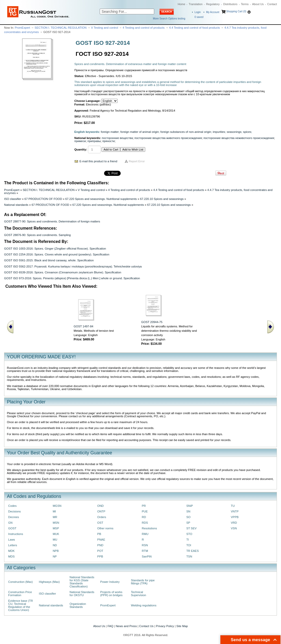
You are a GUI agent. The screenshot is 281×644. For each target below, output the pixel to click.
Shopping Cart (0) (236, 11)
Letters (13, 545)
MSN (56, 523)
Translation (196, 4)
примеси (80, 141)
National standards (16, 205)
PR (144, 506)
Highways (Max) (49, 582)
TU (233, 506)
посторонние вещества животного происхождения (168, 138)
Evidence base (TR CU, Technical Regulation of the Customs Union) (21, 605)
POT (100, 551)
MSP (56, 528)
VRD (234, 523)
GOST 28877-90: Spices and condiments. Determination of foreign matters (52, 221)
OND (100, 506)
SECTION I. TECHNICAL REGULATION (60, 28)
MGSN (57, 506)
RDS (145, 523)
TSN (189, 556)
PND (100, 545)
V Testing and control (105, 28)
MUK (56, 534)
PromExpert (23, 28)
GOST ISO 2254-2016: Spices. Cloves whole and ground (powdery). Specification (57, 254)
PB (99, 534)
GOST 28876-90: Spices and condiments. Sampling (37, 235)
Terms (245, 4)
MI (54, 511)
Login (198, 12)
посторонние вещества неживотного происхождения (239, 138)
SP (188, 523)
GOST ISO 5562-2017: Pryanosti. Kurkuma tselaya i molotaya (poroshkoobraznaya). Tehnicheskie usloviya (73, 266)
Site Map (182, 626)
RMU (145, 534)
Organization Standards (78, 605)
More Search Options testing (169, 19)
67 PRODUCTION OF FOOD (43, 199)
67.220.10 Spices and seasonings (162, 199)
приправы (94, 141)
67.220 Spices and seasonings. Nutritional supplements (101, 199)
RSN (145, 545)
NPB (56, 551)
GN (10, 523)
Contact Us (146, 626)
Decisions (14, 511)
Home (181, 4)
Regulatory (213, 4)
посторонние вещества (117, 138)
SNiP (190, 506)
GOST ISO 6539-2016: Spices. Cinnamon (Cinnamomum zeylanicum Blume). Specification (63, 272)
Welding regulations (144, 605)
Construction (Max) (20, 582)
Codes (12, 506)
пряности (108, 141)
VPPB (235, 517)
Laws (12, 540)
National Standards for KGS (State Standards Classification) (82, 582)
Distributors (230, 4)
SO (188, 517)
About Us (258, 4)
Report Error (137, 161)
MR (55, 517)
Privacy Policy (165, 626)
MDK (11, 551)
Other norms (105, 528)
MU (55, 540)
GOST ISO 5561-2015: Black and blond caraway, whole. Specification (49, 260)
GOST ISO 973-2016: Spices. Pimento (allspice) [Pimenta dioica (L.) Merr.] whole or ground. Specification (72, 278)
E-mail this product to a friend (98, 161)
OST (100, 523)
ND (55, 545)
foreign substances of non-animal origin (186, 132)
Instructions (16, 534)
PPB (100, 556)
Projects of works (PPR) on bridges (111, 594)
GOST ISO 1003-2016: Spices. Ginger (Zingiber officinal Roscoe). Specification (55, 249)
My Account (213, 12)
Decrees (14, 517)
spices (247, 132)
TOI (189, 545)
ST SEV (192, 528)
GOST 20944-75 (152, 322)
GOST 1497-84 (83, 326)
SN (188, 511)
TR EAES (193, 551)
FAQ (110, 626)
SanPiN (147, 556)
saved (199, 17)
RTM (145, 551)
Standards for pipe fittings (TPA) (143, 582)
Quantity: (81, 149)
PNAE (101, 540)
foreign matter (110, 132)
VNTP (235, 511)
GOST (12, 528)
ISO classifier (13, 199)
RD (144, 517)
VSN (234, 528)
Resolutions (149, 528)
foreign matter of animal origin (140, 132)
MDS (11, 556)
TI (188, 540)
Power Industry (110, 582)
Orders (102, 517)
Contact (272, 4)
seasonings (234, 132)
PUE (145, 511)
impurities (219, 132)
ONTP (101, 511)
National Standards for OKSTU (82, 594)
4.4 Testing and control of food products (194, 28)
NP (55, 556)
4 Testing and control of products (144, 28)
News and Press (126, 626)
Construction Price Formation (20, 594)
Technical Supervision (138, 594)
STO (189, 534)
